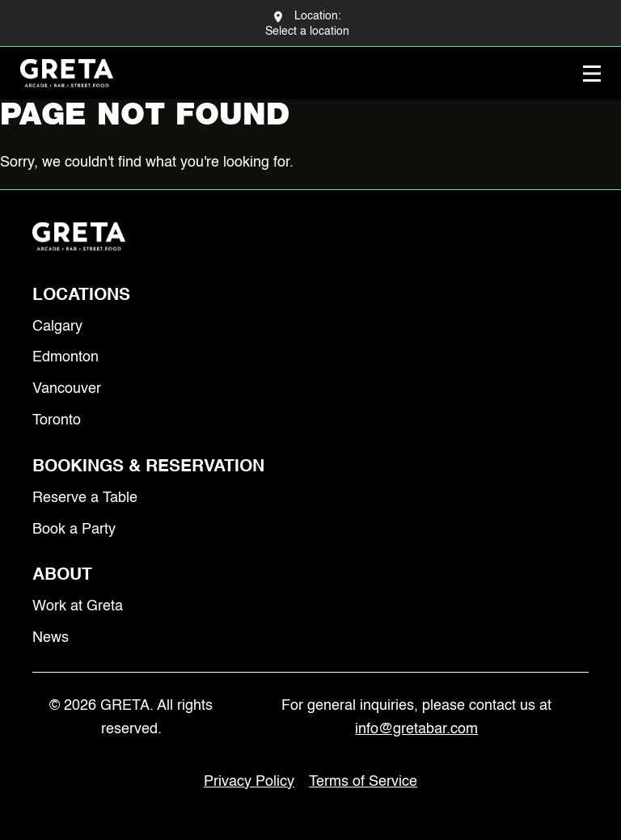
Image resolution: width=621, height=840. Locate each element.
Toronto (57, 420)
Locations (81, 295)
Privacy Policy (249, 782)
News (51, 638)
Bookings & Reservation (148, 467)
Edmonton (65, 357)
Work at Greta (78, 606)
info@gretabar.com (416, 729)
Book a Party (74, 530)
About (62, 575)
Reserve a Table (85, 498)
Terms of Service (363, 782)
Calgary (57, 327)
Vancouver (67, 389)
